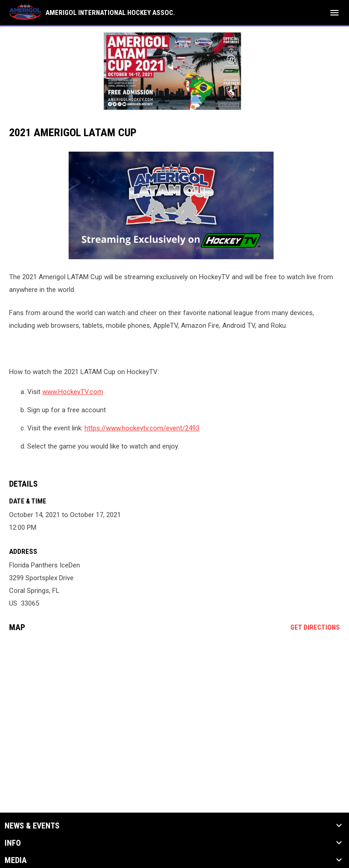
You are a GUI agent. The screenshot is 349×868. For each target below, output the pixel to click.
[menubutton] (334, 13)
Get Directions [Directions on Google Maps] (315, 627)
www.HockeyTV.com (73, 392)
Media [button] (16, 860)
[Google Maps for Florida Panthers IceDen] (174, 709)
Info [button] (13, 843)
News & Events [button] (32, 826)
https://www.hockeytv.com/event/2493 (142, 428)
